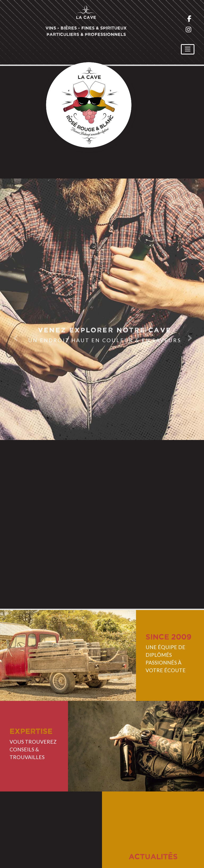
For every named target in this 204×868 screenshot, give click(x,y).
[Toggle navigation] (188, 49)
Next (188, 337)
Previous (16, 337)
